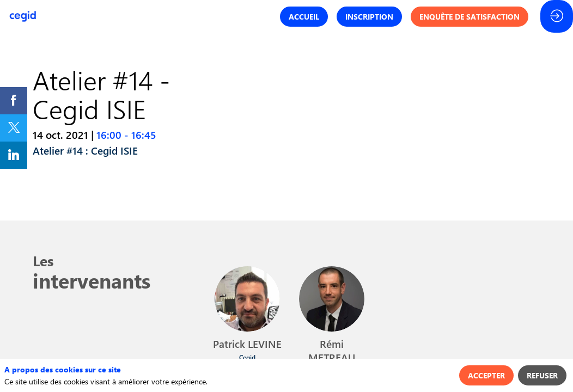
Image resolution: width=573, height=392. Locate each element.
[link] (14, 101)
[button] (304, 17)
